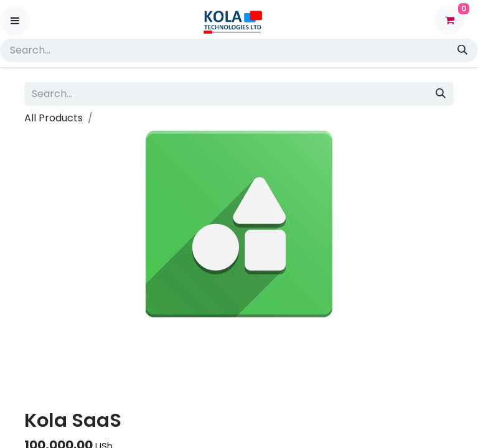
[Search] (464, 50)
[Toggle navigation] (15, 21)
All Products (54, 118)
